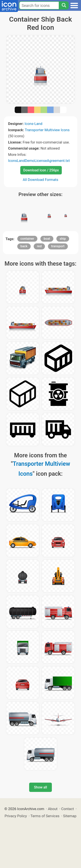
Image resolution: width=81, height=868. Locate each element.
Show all (40, 787)
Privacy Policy (16, 816)
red (39, 246)
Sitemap (70, 816)
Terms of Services (45, 816)
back (24, 246)
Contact (67, 809)
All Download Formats (40, 180)
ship (63, 239)
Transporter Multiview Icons (47, 130)
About (53, 809)
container (27, 239)
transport (58, 246)
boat (47, 239)
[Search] (64, 5)
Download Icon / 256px (41, 170)
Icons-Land (33, 124)
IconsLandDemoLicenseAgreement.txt (39, 161)
